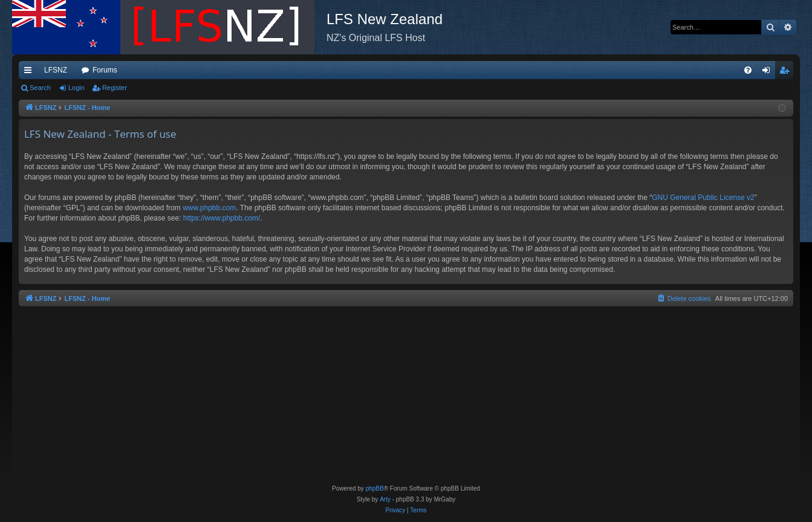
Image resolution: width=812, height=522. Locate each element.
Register (115, 88)
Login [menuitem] (769, 72)
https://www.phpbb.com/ (222, 218)
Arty (385, 499)
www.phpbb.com (209, 208)
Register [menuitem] (787, 72)
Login (76, 88)
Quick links (30, 72)
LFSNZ (56, 70)
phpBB (375, 488)
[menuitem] (748, 70)
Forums (105, 70)
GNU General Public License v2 (703, 198)
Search (40, 88)
